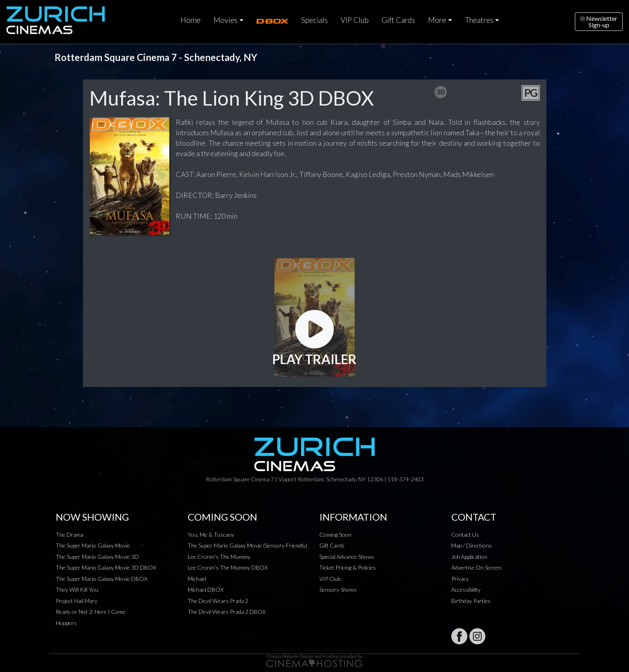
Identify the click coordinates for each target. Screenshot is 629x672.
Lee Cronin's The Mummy (219, 557)
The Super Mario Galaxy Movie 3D (97, 557)
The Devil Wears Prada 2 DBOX (227, 612)
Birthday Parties (471, 601)
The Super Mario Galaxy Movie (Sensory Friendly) (248, 545)
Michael (197, 579)
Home (191, 20)
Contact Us (465, 535)
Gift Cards (398, 20)
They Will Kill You (77, 590)
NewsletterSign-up (599, 21)
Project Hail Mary (77, 601)
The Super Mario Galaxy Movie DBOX (101, 579)
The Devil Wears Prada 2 (218, 601)
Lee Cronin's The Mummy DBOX (228, 567)
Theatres (479, 20)
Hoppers (66, 623)
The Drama (70, 535)
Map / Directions (472, 545)
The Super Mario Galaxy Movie (93, 545)
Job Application (469, 557)
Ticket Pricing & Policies (348, 567)
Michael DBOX (206, 590)
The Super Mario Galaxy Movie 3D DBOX (106, 567)
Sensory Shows (338, 590)
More (437, 20)
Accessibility (466, 590)
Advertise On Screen (476, 567)
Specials (314, 20)
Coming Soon (335, 535)
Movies (225, 20)
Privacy (460, 579)
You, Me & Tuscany (211, 535)
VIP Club (355, 20)
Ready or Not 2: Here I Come (91, 612)
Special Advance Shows (347, 557)
